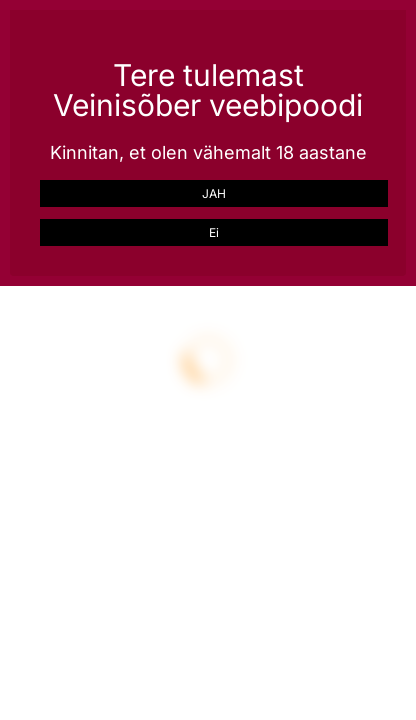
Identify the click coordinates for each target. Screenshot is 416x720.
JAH (214, 193)
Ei (214, 232)
